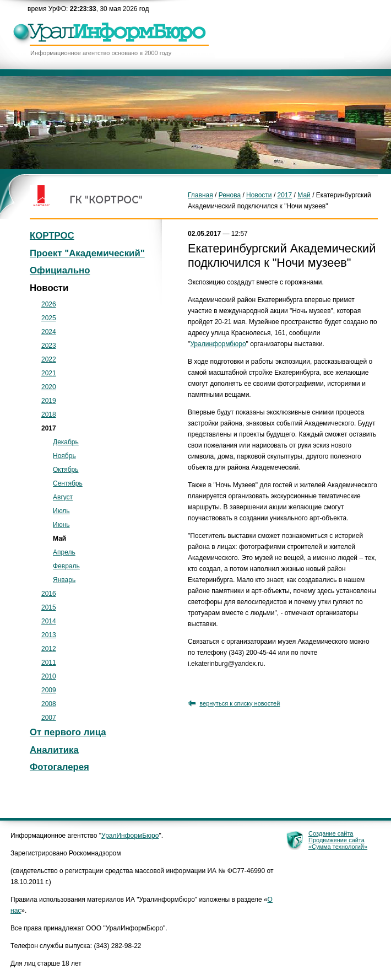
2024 (49, 332)
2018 (49, 414)
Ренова (230, 195)
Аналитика (54, 750)
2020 (49, 387)
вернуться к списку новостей (240, 703)
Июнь (61, 525)
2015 (49, 607)
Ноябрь (64, 456)
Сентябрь (68, 483)
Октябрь (66, 470)
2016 (49, 594)
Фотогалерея (59, 767)
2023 (49, 346)
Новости (259, 195)
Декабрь (66, 442)
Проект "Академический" (87, 253)
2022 (49, 359)
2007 (49, 718)
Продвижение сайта (336, 840)
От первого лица (68, 732)
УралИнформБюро (130, 836)
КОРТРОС (52, 236)
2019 (49, 401)
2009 (49, 690)
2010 (49, 676)
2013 (49, 635)
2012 (49, 649)
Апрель (64, 552)
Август (63, 497)
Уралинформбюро (218, 344)
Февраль (66, 566)
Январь (64, 580)
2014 (49, 621)
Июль (61, 511)
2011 (49, 663)
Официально (60, 270)
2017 (285, 195)
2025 (49, 318)
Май (304, 195)
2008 (49, 704)
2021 (49, 373)
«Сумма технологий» (338, 847)
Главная (200, 195)
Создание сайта (331, 833)
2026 (49, 304)
